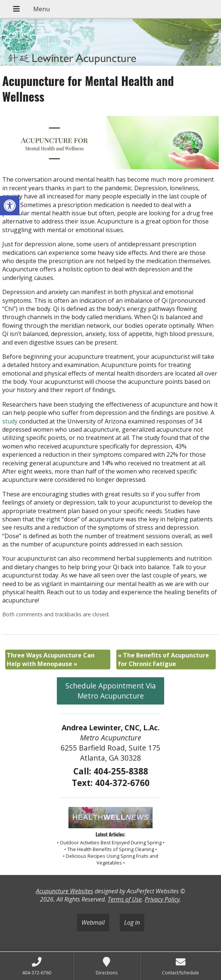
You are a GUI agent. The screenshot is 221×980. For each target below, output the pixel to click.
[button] (10, 206)
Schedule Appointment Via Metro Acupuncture (111, 691)
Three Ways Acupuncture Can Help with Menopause (51, 659)
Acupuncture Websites (65, 891)
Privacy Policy (162, 899)
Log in (132, 922)
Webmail (93, 922)
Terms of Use (125, 899)
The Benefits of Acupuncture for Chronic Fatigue (163, 659)
